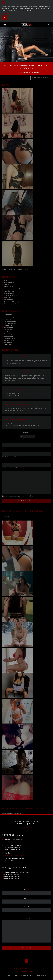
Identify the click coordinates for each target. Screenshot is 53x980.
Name (5, 448)
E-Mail (27, 898)
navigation (5, 25)
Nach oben (27, 961)
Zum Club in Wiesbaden (41, 78)
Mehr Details (6, 13)
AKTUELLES (42, 968)
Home (10, 968)
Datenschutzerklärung (14, 975)
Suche (49, 25)
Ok (5, 18)
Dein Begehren (26, 918)
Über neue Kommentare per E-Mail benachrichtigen (19, 496)
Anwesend (29, 968)
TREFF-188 (17, 72)
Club (15, 968)
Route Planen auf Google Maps (15, 855)
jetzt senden (27, 948)
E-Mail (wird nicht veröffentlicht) (12, 457)
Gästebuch (24, 971)
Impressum (25, 975)
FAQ (35, 968)
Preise (21, 968)
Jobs (31, 971)
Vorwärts (31, 437)
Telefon (26, 906)
